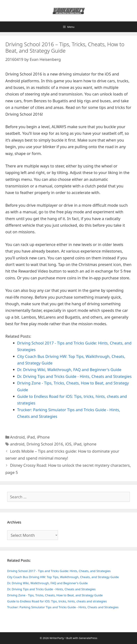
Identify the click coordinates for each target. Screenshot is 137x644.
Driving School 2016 (45, 444)
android (17, 444)
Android (17, 437)
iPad (31, 437)
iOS (68, 444)
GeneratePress (88, 638)
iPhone (43, 437)
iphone (90, 444)
